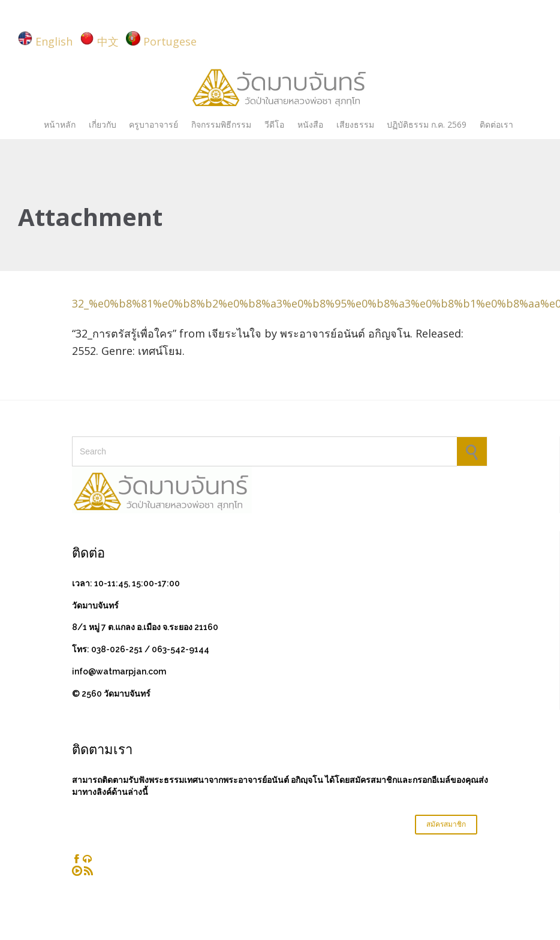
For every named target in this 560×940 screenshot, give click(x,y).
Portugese (170, 41)
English (54, 41)
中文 (108, 41)
